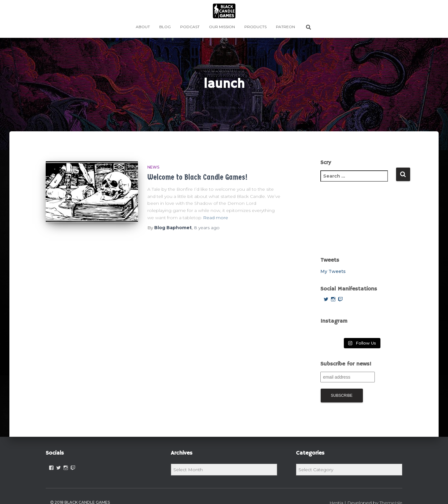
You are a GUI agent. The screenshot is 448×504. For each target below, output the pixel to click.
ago (207, 228)
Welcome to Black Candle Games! (197, 177)
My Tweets (333, 271)
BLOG (165, 27)
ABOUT (143, 27)
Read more (216, 218)
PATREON (285, 27)
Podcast (190, 27)
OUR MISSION (222, 27)
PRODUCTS (255, 27)
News (153, 167)
